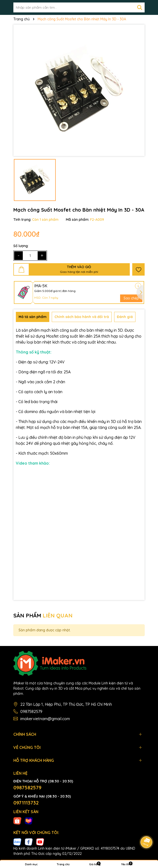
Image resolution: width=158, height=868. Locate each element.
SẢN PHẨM (43, 615)
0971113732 (26, 803)
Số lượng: (21, 246)
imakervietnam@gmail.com (45, 719)
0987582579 (31, 711)
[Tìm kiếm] (140, 7)
